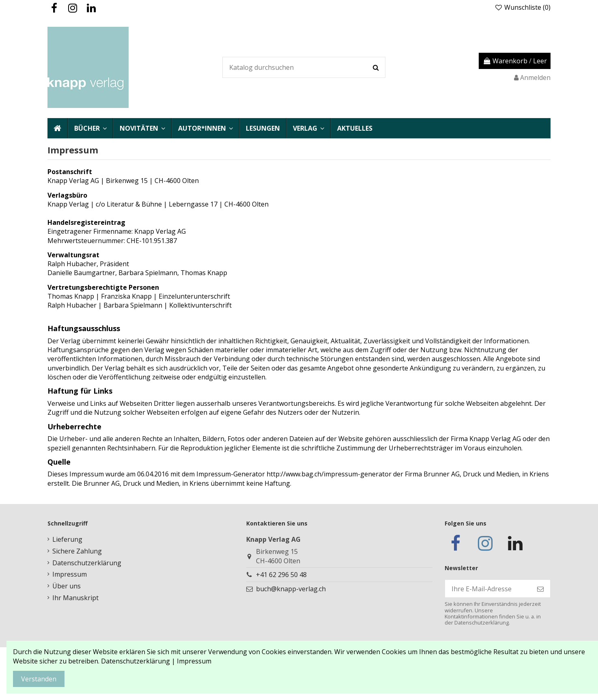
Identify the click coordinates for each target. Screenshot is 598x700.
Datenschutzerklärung (87, 563)
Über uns (67, 586)
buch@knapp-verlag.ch (291, 589)
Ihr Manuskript (75, 598)
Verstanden (39, 679)
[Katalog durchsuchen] (376, 67)
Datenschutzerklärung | (139, 661)
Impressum (70, 574)
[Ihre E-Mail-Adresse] (488, 589)
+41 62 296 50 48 (281, 575)
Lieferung (67, 539)
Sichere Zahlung (77, 551)
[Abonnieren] (540, 589)
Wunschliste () (522, 7)
